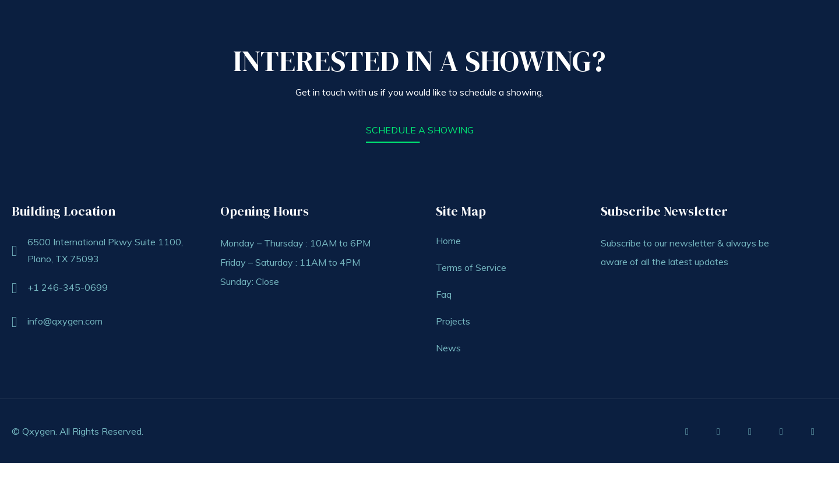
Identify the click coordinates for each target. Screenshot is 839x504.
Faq (444, 294)
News (448, 348)
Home (448, 241)
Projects (453, 321)
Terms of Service (471, 267)
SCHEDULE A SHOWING (420, 130)
